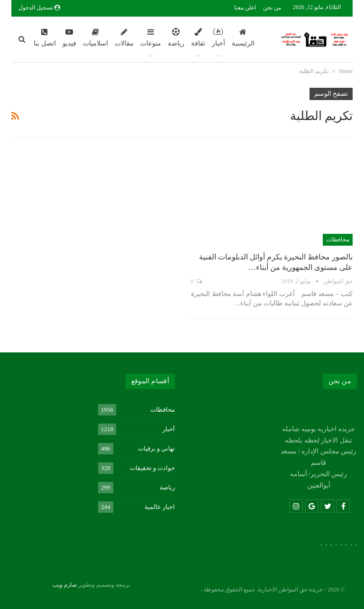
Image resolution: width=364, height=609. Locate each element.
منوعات (151, 37)
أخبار (218, 37)
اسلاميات (96, 37)
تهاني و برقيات (157, 448)
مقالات (124, 37)
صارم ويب (65, 585)
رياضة (176, 37)
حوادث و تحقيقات (153, 468)
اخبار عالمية (160, 507)
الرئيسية (243, 37)
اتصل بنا (45, 37)
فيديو (69, 37)
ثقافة (198, 37)
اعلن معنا (245, 8)
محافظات (338, 240)
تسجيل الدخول (39, 8)
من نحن (272, 8)
